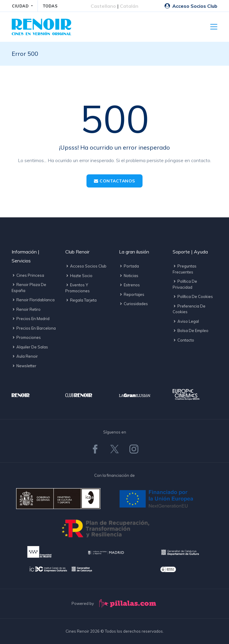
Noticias (129, 276)
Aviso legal (186, 321)
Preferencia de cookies (189, 309)
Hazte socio (79, 276)
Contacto (183, 340)
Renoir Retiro (26, 309)
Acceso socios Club (86, 266)
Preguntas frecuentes (185, 269)
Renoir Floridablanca (33, 300)
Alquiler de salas (30, 347)
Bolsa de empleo (191, 331)
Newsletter (24, 366)
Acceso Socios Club (191, 6)
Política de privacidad (185, 284)
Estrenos (129, 285)
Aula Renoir (25, 356)
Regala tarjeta (81, 300)
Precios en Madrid (31, 319)
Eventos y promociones (78, 288)
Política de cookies (193, 296)
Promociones (26, 337)
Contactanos (114, 181)
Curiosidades (133, 304)
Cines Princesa (28, 275)
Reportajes (132, 294)
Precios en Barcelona (34, 328)
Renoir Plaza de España (29, 288)
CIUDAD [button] (21, 6)
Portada (129, 266)
